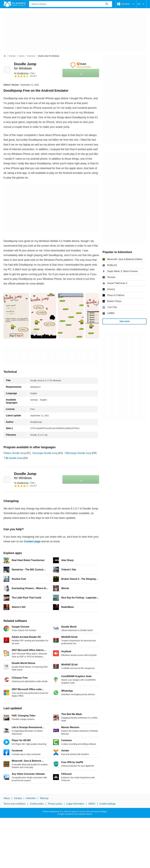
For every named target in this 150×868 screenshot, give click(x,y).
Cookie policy (37, 804)
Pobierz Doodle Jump (15, 453)
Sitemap (44, 798)
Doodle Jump (25, 476)
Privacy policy (55, 804)
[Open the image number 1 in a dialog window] (44, 316)
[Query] (71, 4)
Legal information (75, 804)
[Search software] (107, 4)
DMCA (92, 804)
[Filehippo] (15, 4)
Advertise (31, 798)
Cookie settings (107, 804)
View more (125, 321)
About (7, 798)
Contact (18, 798)
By (21, 73)
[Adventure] (31, 56)
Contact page (32, 541)
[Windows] (12, 56)
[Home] (5, 56)
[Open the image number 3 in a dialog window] (98, 316)
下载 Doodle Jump (13, 458)
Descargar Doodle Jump (45, 453)
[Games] (21, 56)
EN (141, 4)
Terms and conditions (15, 804)
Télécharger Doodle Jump (78, 453)
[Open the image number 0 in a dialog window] (16, 316)
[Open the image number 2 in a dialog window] (71, 316)
